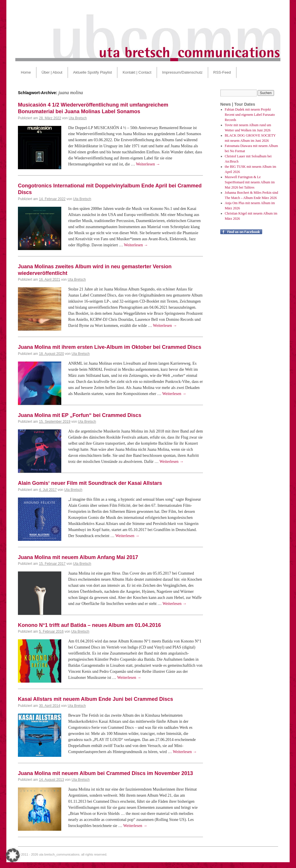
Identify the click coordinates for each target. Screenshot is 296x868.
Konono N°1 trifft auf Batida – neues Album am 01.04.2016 (89, 625)
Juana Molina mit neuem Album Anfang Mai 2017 (78, 557)
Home (26, 72)
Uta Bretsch (78, 118)
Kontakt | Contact (137, 72)
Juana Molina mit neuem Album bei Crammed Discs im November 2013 (106, 773)
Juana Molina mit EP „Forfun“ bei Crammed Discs (80, 415)
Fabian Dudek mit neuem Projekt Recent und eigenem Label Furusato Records (250, 115)
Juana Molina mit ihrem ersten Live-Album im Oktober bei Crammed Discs (110, 347)
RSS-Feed (222, 72)
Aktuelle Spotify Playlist (92, 72)
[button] (13, 855)
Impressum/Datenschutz (182, 72)
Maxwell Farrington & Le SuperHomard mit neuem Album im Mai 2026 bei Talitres (250, 182)
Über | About (52, 72)
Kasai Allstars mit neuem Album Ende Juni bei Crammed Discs (96, 699)
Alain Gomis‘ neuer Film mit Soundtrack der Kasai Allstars (90, 483)
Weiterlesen (148, 164)
